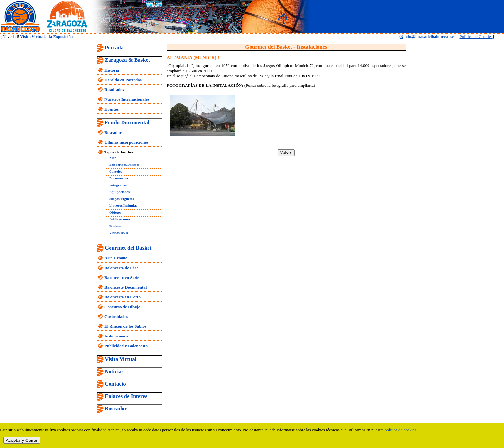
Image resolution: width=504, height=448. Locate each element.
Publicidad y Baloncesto (126, 346)
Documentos (119, 178)
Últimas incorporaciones (126, 142)
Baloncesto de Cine (121, 268)
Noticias (114, 371)
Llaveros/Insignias (123, 205)
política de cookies (401, 430)
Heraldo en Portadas (123, 80)
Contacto (115, 384)
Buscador (113, 132)
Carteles (116, 171)
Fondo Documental (127, 122)
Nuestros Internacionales (127, 99)
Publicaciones (120, 219)
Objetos (115, 212)
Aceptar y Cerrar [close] (22, 440)
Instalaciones (116, 336)
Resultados (114, 90)
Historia (112, 70)
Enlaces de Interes (126, 396)
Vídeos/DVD (119, 233)
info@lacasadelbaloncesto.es (427, 37)
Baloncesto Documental (125, 287)
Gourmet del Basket (128, 248)
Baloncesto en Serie (122, 277)
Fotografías (118, 185)
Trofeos (115, 226)
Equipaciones (119, 192)
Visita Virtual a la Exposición (46, 37)
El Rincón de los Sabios (125, 326)
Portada (114, 48)
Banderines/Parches (124, 165)
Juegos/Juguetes (122, 199)
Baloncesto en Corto (123, 297)
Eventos (111, 109)
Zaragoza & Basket (127, 60)
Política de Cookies (476, 37)
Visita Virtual (120, 359)
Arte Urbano (116, 258)
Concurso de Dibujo (122, 307)
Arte (113, 158)
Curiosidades (116, 316)
